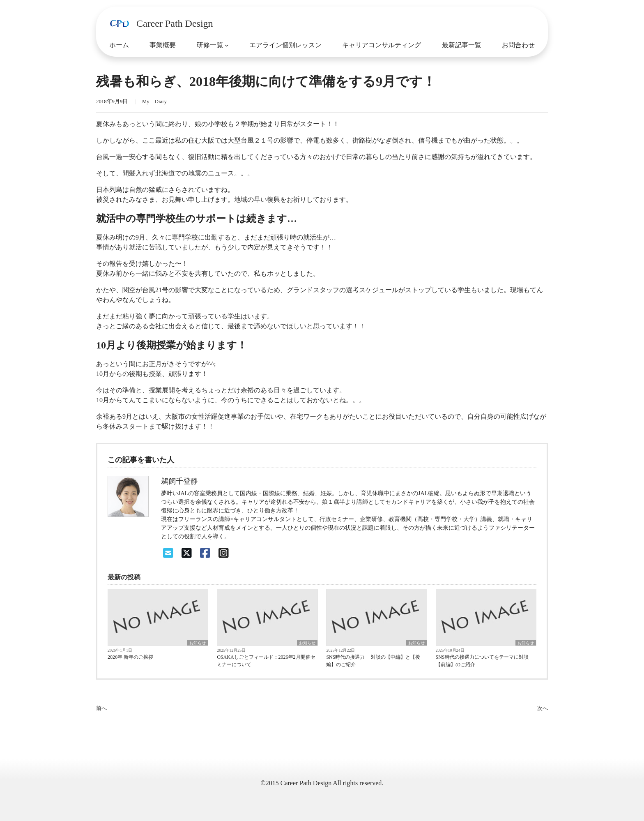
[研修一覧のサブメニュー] (227, 45)
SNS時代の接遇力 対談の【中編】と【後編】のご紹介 (373, 661)
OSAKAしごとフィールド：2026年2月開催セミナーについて (266, 661)
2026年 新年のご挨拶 (130, 657)
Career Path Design (175, 23)
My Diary (154, 101)
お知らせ (198, 643)
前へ (101, 708)
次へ (543, 708)
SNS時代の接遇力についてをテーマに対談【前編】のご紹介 (482, 661)
